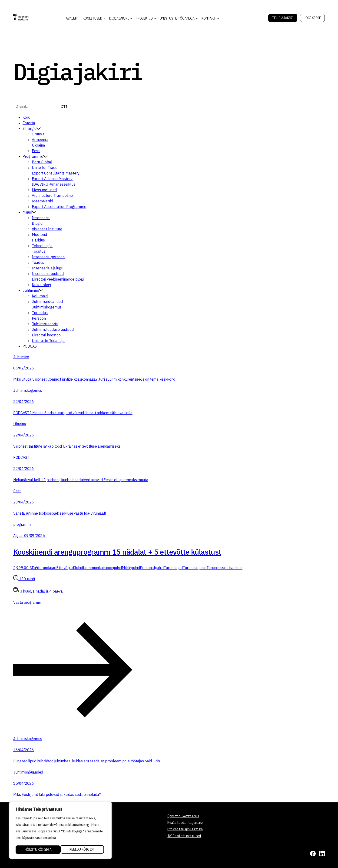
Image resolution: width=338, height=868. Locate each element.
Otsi (65, 107)
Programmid (35, 156)
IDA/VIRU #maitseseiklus (54, 184)
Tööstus (39, 251)
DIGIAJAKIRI (119, 18)
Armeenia (40, 140)
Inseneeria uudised (48, 274)
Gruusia (38, 134)
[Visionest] (21, 18)
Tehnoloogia (42, 246)
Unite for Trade (45, 168)
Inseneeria (41, 218)
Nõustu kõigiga (83, 850)
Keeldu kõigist (37, 850)
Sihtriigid (32, 128)
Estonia (29, 123)
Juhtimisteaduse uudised (53, 329)
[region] (60, 831)
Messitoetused (44, 190)
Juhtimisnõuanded (47, 302)
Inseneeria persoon (48, 257)
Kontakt (209, 18)
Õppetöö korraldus (183, 816)
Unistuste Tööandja (177, 18)
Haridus (38, 240)
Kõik (26, 117)
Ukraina (38, 145)
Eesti (36, 151)
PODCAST (31, 346)
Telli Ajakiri (283, 18)
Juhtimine (33, 290)
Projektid (144, 18)
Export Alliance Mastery (52, 179)
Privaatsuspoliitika (185, 829)
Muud (29, 212)
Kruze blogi (41, 285)
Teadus (38, 262)
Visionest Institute (47, 229)
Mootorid (39, 235)
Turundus (40, 313)
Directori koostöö (46, 335)
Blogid (37, 223)
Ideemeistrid (42, 201)
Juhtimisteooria (45, 324)
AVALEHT (73, 18)
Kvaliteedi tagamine (185, 823)
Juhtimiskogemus (47, 307)
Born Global (42, 162)
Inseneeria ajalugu (48, 268)
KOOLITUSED (93, 18)
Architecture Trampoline (52, 195)
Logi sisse (312, 18)
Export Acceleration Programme (59, 207)
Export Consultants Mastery (56, 173)
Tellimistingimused (184, 836)
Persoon (39, 318)
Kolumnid (40, 296)
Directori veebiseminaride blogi (58, 279)
